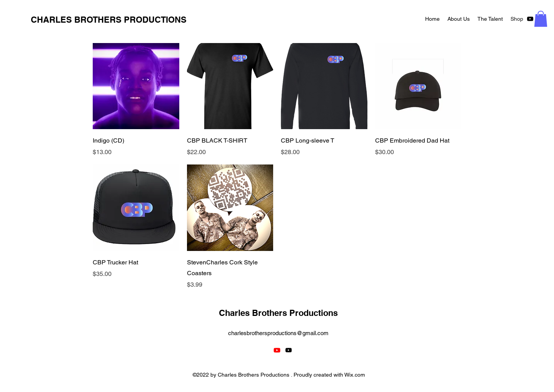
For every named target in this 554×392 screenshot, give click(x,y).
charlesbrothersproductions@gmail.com (278, 333)
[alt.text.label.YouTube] (530, 19)
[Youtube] (277, 350)
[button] (541, 19)
